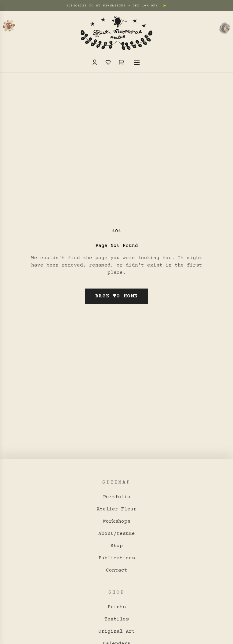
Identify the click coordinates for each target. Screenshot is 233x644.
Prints (117, 607)
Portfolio (117, 497)
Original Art (117, 631)
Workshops (117, 521)
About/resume (117, 534)
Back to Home (116, 296)
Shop (117, 546)
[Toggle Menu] (137, 62)
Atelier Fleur (117, 509)
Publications (117, 558)
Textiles (117, 619)
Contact (117, 570)
